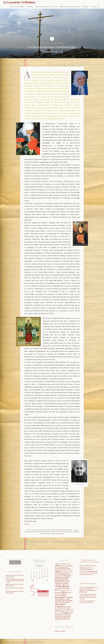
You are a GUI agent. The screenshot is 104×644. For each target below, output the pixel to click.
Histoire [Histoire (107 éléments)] (58, 572)
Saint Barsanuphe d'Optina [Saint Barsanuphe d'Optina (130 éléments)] (64, 596)
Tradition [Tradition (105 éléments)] (66, 613)
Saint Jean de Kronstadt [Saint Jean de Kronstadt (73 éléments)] (64, 601)
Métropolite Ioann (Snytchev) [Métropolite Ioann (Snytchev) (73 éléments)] (62, 581)
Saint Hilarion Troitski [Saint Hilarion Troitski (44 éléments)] (62, 599)
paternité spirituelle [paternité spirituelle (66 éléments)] (62, 589)
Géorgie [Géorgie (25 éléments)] (70, 570)
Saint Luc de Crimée (17, 7)
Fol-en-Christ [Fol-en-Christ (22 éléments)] (59, 567)
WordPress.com (40, 642)
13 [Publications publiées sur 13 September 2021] (34, 574)
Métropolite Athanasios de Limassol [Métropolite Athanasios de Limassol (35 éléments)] (63, 577)
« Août (32, 580)
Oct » (47, 580)
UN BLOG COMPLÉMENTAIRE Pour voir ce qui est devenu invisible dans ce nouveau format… (89, 573)
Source (27, 524)
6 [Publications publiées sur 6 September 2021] (34, 572)
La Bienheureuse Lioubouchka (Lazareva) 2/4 (66, 542)
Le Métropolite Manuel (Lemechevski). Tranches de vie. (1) (38, 542)
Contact (93, 7)
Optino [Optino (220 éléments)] (65, 584)
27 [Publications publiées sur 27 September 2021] (34, 578)
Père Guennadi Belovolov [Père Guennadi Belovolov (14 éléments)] (66, 590)
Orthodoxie (65, 532)
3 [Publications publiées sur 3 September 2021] (45, 570)
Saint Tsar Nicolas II (42, 7)
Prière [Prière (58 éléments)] (57, 590)
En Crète (55, 7)
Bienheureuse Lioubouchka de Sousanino (38, 532)
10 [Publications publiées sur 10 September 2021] (45, 572)
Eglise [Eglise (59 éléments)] (71, 566)
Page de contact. (60, 631)
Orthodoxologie (90, 584)
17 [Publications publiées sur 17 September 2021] (45, 574)
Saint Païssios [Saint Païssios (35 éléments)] (67, 607)
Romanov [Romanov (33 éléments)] (58, 592)
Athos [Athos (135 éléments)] (57, 565)
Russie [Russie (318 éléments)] (65, 592)
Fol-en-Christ (56, 532)
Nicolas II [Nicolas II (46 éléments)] (66, 582)
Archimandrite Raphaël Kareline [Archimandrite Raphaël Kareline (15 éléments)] (62, 564)
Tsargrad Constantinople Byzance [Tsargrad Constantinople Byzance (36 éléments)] (63, 617)
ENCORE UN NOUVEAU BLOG (88, 566)
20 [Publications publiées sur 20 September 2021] (34, 576)
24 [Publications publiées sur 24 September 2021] (45, 576)
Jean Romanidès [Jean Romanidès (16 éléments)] (66, 572)
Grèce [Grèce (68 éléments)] (65, 570)
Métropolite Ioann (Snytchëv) (70, 7)
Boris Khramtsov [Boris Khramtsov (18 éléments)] (64, 566)
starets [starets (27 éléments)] (64, 611)
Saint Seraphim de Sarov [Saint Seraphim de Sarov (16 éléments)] (61, 608)
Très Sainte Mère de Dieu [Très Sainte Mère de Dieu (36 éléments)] (64, 614)
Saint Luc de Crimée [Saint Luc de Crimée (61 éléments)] (62, 602)
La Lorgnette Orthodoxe (19, 2)
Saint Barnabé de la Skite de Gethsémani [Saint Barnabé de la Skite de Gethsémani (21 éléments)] (63, 594)
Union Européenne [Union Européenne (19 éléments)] (65, 618)
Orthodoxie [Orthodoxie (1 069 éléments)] (62, 586)
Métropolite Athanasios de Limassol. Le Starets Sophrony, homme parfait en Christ (15, 581)
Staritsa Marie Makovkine (63, 530)
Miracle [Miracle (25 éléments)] (63, 575)
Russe (52, 530)
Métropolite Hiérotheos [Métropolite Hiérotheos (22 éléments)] (62, 579)
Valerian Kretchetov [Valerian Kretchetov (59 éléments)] (62, 619)
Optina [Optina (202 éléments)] (58, 584)
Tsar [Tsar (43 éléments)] (69, 615)
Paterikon (30, 7)
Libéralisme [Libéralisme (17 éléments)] (58, 575)
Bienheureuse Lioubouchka (41, 530)
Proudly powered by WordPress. (13, 642)
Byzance (86, 7)
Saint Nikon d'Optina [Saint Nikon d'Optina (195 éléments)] (60, 605)
